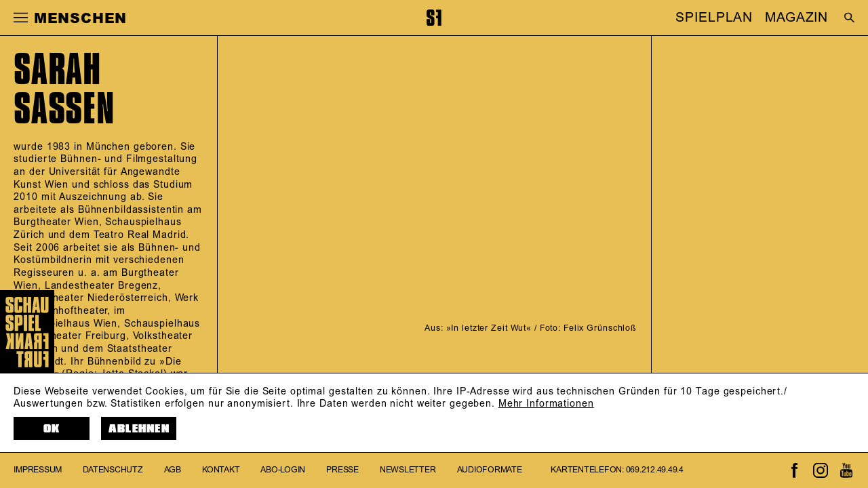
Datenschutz (113, 470)
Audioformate (490, 470)
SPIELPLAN (714, 18)
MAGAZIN (796, 18)
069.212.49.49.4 (655, 470)
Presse (342, 470)
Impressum (38, 470)
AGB (173, 470)
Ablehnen (139, 429)
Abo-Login (283, 470)
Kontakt (221, 470)
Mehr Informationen (546, 404)
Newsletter (408, 470)
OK (52, 429)
